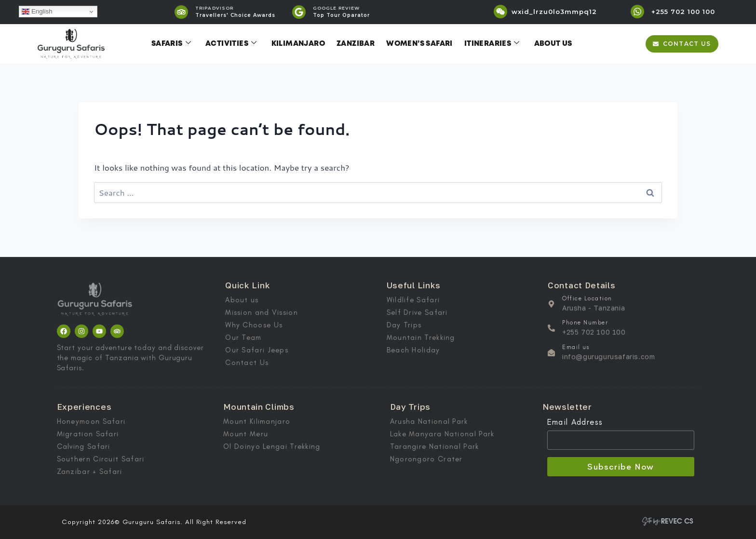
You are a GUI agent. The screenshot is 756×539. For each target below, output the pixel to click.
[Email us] (551, 353)
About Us (553, 44)
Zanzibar (356, 44)
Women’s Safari (419, 44)
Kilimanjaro (298, 44)
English (37, 12)
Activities (231, 44)
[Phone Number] (551, 328)
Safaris (171, 44)
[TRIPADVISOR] (181, 12)
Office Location (587, 298)
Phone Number (585, 323)
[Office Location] (551, 304)
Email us (576, 347)
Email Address (575, 422)
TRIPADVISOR (214, 8)
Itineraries (492, 44)
